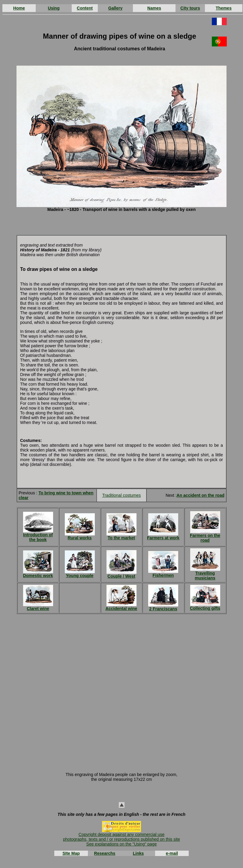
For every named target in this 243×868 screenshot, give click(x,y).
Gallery (115, 8)
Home (19, 8)
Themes (224, 8)
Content (85, 8)
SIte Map (71, 853)
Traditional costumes (122, 495)
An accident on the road (201, 495)
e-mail (172, 853)
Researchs (105, 853)
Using (54, 8)
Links (138, 853)
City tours (190, 8)
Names (154, 8)
